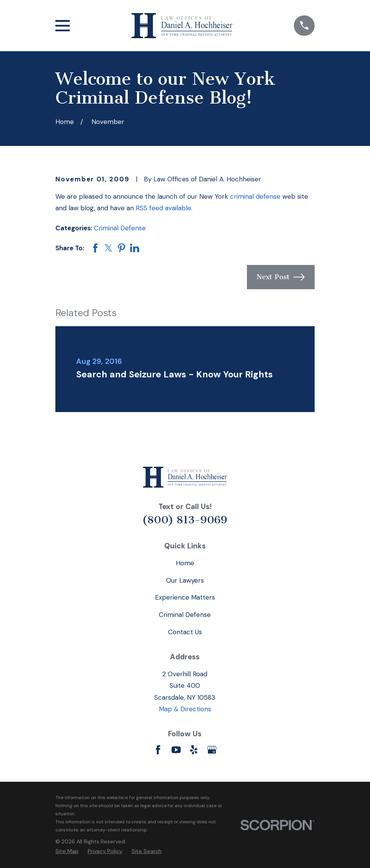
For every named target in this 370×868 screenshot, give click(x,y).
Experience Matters (185, 597)
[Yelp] (194, 750)
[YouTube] (176, 750)
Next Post (281, 277)
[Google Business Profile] (212, 750)
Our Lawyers (185, 580)
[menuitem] (67, 851)
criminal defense (255, 196)
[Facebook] (158, 750)
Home (185, 563)
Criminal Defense (120, 228)
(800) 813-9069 (185, 520)
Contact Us (185, 632)
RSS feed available (163, 208)
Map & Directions (185, 709)
